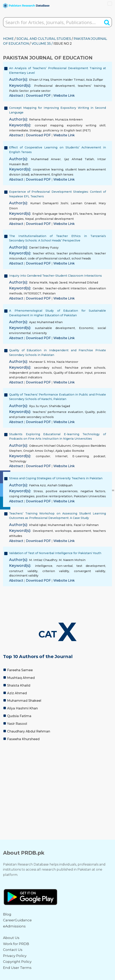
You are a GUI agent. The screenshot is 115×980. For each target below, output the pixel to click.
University (40, 333)
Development (43, 531)
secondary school (48, 368)
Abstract (17, 96)
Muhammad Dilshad (83, 283)
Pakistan (49, 293)
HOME (8, 39)
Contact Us (13, 950)
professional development (54, 219)
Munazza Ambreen (69, 120)
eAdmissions (14, 926)
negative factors (93, 491)
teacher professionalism (75, 253)
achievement (40, 175)
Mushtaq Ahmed (21, 678)
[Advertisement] (58, 775)
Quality (90, 412)
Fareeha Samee (20, 670)
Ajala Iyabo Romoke (70, 451)
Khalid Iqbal (38, 525)
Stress (38, 491)
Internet (61, 456)
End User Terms (17, 968)
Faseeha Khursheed (23, 739)
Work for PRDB (16, 944)
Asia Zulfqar (94, 80)
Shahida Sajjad (59, 406)
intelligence (44, 566)
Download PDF (39, 96)
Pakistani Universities (90, 496)
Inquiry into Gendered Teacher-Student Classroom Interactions (55, 276)
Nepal (29, 219)
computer (43, 456)
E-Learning (81, 456)
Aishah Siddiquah (60, 485)
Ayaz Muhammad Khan (46, 322)
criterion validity (56, 571)
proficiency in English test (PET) (67, 130)
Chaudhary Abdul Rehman (29, 731)
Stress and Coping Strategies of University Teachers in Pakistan (56, 478)
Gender (38, 288)
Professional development (54, 86)
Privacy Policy (15, 956)
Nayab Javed (58, 283)
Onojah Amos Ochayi (39, 451)
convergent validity (90, 571)
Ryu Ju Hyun (38, 406)
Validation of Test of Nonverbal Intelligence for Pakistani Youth (55, 553)
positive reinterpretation (54, 496)
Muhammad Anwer (46, 159)
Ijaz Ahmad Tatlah (79, 159)
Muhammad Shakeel (24, 701)
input (89, 373)
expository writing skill (86, 125)
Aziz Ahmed (17, 693)
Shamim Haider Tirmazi (67, 80)
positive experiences (62, 491)
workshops (63, 531)
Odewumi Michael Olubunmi (50, 446)
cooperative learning (48, 169)
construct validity (23, 571)
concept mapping (49, 125)
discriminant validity (24, 576)
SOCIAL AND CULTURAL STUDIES (44, 39)
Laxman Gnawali (83, 203)
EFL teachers (83, 214)
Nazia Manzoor (67, 362)
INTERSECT (32, 293)
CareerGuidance (17, 920)
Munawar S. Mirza (42, 362)
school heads (81, 258)
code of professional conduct (49, 258)
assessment (82, 531)
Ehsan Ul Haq (39, 80)
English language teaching (52, 214)
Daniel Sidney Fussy (44, 248)
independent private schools (31, 373)
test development (91, 566)
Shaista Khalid (19, 685)
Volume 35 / (42, 44)
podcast (99, 456)
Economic (86, 328)
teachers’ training (92, 86)
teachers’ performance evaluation (58, 412)
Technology (18, 461)
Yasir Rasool (17, 724)
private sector (40, 91)
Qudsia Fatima (19, 716)
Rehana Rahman (41, 120)
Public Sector (19, 91)
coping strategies (22, 496)
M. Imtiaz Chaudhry (43, 560)
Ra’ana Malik (38, 283)
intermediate (19, 130)
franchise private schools (85, 368)
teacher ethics (44, 253)
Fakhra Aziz (37, 485)
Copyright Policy (17, 962)
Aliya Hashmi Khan (22, 708)
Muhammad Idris (60, 525)
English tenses (62, 175)
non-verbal (64, 566)
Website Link (64, 96)
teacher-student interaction (66, 288)
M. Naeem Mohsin (72, 560)
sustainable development (55, 328)
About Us (11, 938)
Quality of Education (68, 373)
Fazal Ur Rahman (86, 525)
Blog (7, 914)
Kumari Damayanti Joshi (49, 203)
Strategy (36, 130)
